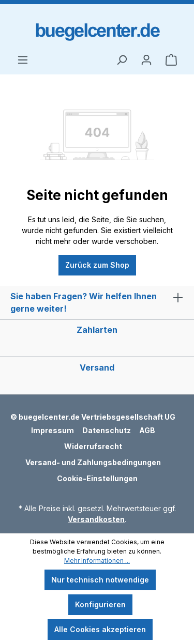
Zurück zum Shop (97, 265)
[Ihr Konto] (146, 60)
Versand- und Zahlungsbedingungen (93, 462)
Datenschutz (107, 430)
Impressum (53, 430)
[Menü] (23, 60)
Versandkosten (96, 519)
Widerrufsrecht (93, 446)
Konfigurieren (100, 604)
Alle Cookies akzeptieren (100, 629)
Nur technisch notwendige (100, 580)
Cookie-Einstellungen (97, 478)
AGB (147, 430)
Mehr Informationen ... (97, 561)
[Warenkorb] (171, 60)
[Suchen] (122, 60)
